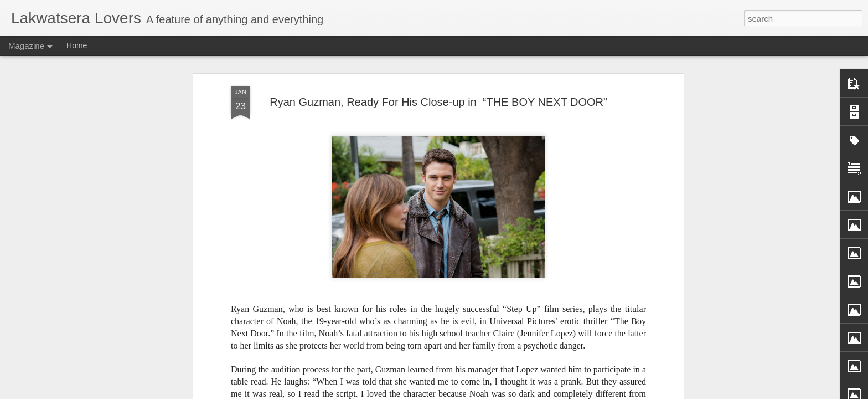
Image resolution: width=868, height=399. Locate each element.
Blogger (484, 393)
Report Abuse (516, 393)
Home (77, 45)
